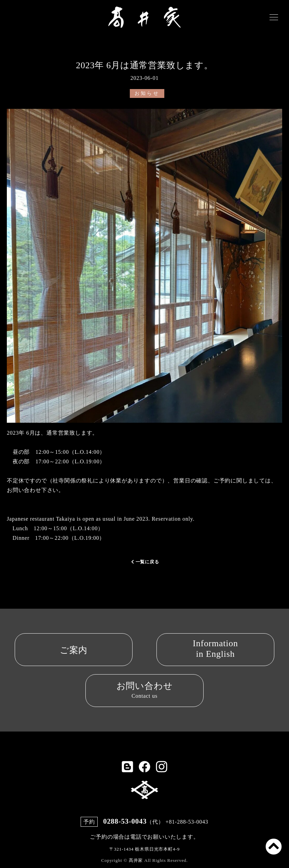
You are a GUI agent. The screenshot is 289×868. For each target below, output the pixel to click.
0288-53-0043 (125, 818)
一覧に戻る (145, 562)
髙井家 (136, 855)
